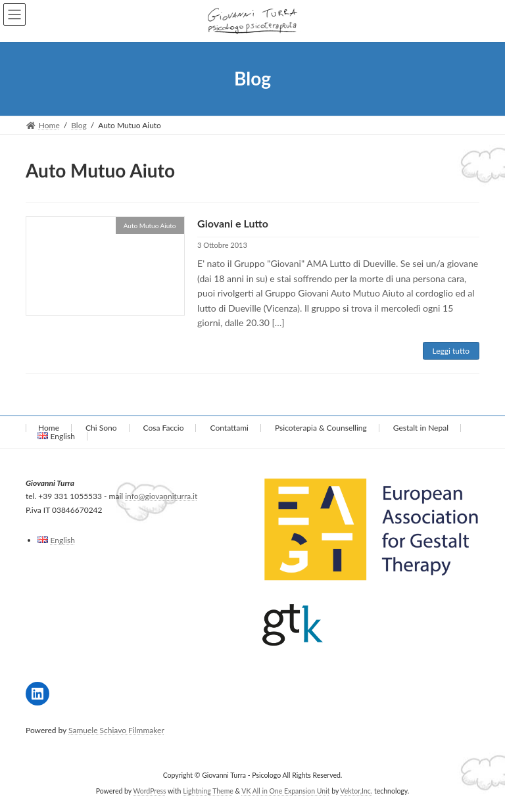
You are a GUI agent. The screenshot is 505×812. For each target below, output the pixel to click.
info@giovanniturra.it (161, 497)
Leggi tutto (451, 351)
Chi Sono (101, 428)
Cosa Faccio (164, 428)
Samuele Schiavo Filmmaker (116, 730)
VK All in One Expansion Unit (285, 792)
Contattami (229, 428)
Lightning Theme (208, 792)
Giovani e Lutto (233, 223)
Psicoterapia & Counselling (321, 428)
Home (49, 428)
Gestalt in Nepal (421, 428)
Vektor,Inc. (356, 792)
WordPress (149, 792)
